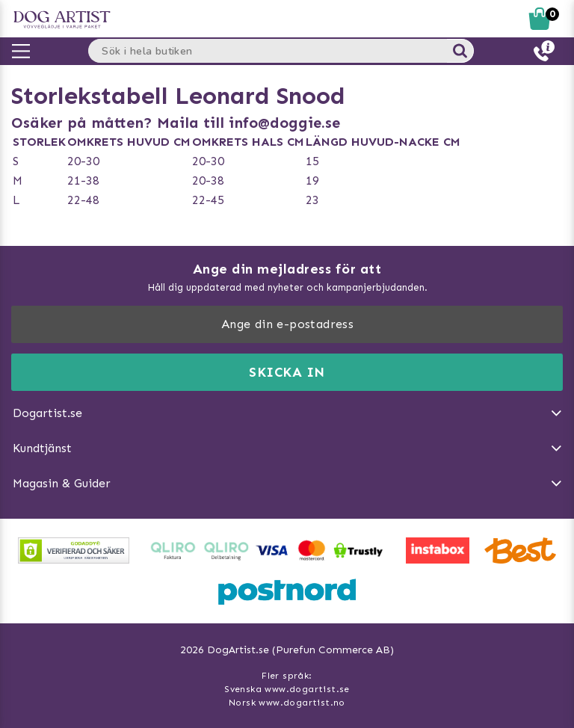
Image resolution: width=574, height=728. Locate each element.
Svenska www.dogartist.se (287, 689)
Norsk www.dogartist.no (287, 703)
